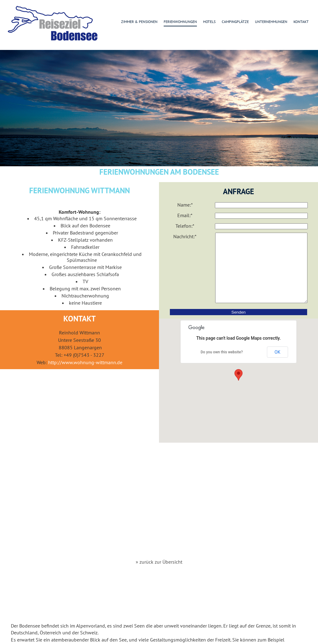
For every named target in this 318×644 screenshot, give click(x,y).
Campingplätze (235, 22)
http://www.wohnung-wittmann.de (85, 362)
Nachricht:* (185, 236)
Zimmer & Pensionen (139, 22)
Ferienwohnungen (180, 22)
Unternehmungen (271, 22)
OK (277, 366)
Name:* (185, 205)
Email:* (185, 215)
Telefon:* (185, 226)
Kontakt (301, 22)
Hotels (209, 22)
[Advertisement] (159, 508)
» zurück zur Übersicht (159, 562)
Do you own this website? (222, 366)
